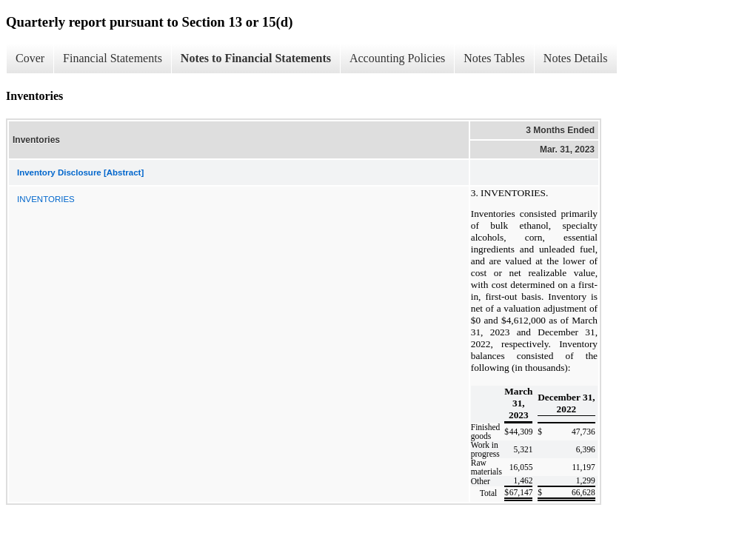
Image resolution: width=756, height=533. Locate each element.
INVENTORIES (46, 199)
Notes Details (576, 58)
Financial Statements (113, 58)
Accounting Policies (397, 58)
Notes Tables (494, 58)
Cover (30, 58)
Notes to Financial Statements (256, 58)
